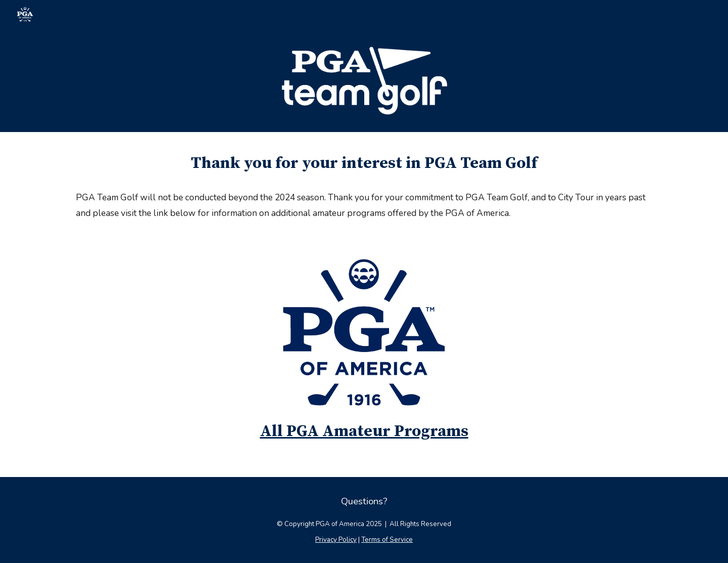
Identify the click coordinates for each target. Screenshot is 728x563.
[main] (364, 163)
